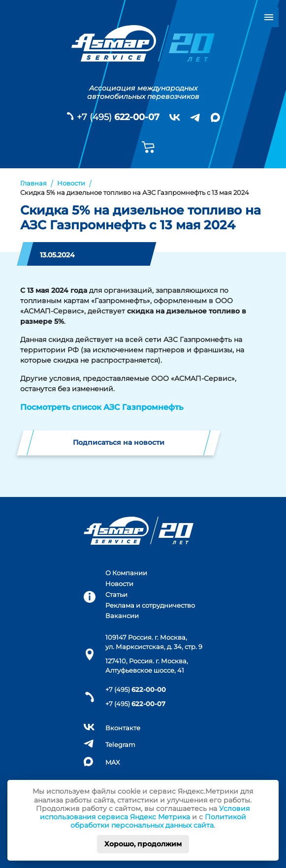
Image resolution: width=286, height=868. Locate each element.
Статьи (116, 595)
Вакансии (122, 616)
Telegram (120, 745)
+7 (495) (118, 117)
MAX (113, 762)
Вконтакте (123, 728)
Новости (119, 584)
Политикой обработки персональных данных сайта (158, 821)
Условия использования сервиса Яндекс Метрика (145, 813)
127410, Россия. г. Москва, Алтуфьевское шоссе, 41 (147, 666)
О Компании (126, 573)
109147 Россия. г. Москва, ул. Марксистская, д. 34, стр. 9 (154, 642)
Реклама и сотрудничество (150, 605)
